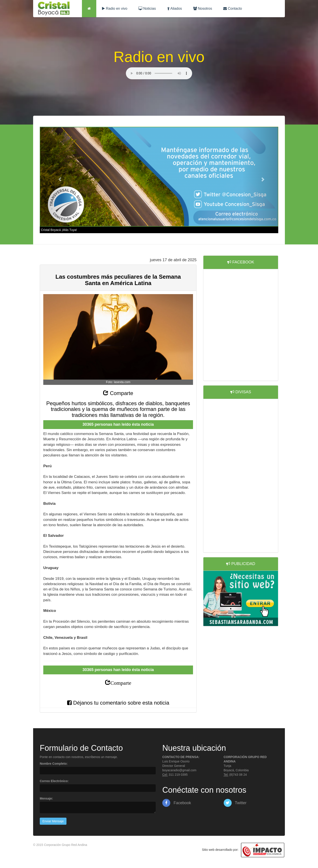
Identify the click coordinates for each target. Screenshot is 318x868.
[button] (58, 177)
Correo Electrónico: (54, 781)
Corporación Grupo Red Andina (65, 845)
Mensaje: (46, 798)
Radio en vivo (115, 9)
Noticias (147, 9)
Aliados (175, 9)
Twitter (235, 803)
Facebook (177, 803)
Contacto (233, 9)
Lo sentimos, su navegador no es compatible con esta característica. (159, 73)
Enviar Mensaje (53, 821)
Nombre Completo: (54, 764)
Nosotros (203, 9)
